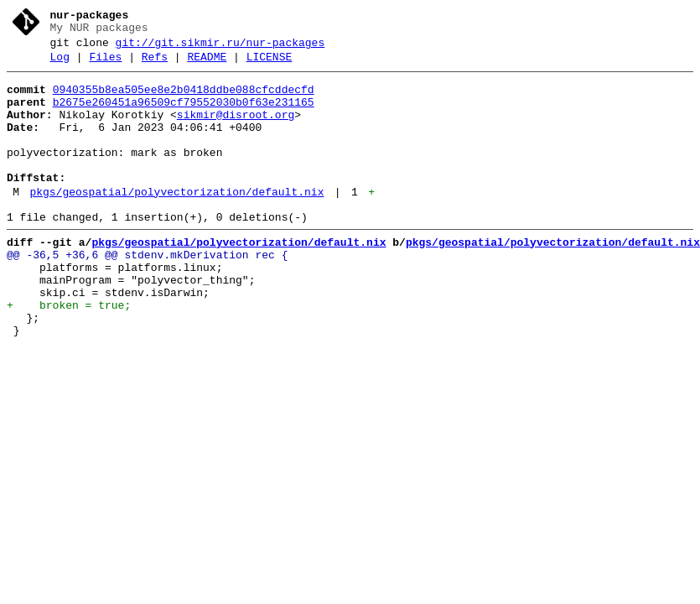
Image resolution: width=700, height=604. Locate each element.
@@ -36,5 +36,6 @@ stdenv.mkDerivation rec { (147, 293)
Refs (155, 65)
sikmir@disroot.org (236, 130)
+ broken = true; (69, 353)
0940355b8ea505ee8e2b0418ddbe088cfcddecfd (184, 100)
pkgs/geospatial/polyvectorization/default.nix (176, 222)
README (207, 65)
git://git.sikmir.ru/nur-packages (220, 48)
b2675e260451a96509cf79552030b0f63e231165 (184, 115)
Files (105, 65)
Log (60, 65)
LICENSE (270, 65)
